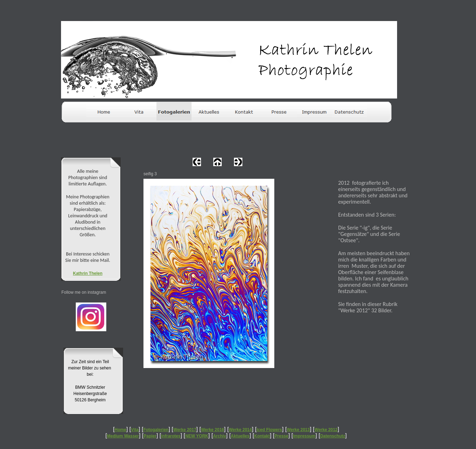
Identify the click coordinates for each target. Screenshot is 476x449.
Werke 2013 (298, 430)
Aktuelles (240, 436)
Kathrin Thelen (88, 273)
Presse (281, 436)
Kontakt (262, 436)
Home (120, 430)
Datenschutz (333, 436)
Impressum (304, 436)
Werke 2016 (213, 430)
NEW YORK (197, 436)
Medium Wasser (123, 436)
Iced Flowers (269, 430)
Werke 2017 (185, 430)
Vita (135, 430)
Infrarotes (171, 436)
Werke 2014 (240, 430)
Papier (150, 436)
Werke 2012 (326, 430)
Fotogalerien (156, 430)
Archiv (219, 436)
